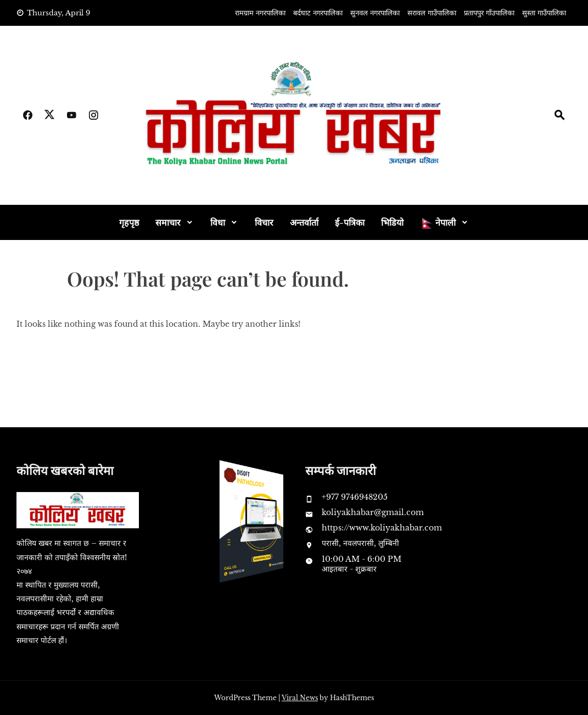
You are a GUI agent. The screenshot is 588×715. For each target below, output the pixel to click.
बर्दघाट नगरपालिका (318, 13)
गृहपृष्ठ (129, 222)
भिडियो (392, 222)
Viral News (300, 698)
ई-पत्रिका (350, 222)
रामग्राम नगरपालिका (260, 13)
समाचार (168, 222)
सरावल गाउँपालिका (432, 13)
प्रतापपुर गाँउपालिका (489, 13)
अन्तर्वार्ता (304, 222)
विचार (264, 222)
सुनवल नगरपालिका (375, 13)
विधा (218, 222)
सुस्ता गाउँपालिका (544, 13)
